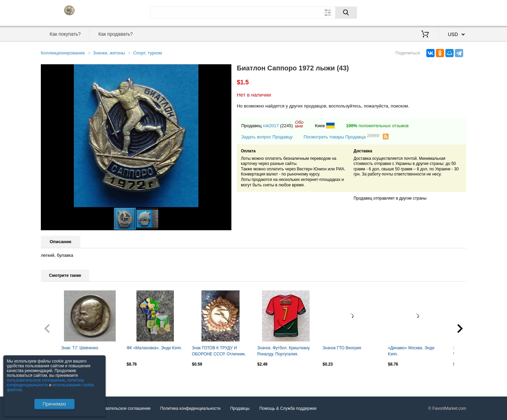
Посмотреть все (56, 379)
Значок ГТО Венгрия (342, 348)
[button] (225, 70)
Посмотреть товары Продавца (341, 137)
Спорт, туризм (147, 53)
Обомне (299, 124)
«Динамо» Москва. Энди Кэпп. (411, 351)
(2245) (287, 126)
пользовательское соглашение (36, 380)
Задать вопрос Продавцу (267, 137)
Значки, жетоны (109, 53)
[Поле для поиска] (253, 13)
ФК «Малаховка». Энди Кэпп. (154, 348)
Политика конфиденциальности (190, 408)
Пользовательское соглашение (121, 408)
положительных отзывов (377, 126)
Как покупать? (65, 34)
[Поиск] (346, 13)
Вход (426, 12)
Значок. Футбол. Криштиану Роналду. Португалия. (283, 351)
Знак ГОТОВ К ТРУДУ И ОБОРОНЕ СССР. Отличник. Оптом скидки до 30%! (219, 352)
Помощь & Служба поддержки (288, 408)
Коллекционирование (63, 53)
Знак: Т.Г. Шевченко (80, 348)
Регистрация (452, 12)
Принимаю (54, 404)
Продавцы (240, 408)
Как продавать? (116, 34)
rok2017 (271, 126)
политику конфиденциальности (46, 383)
